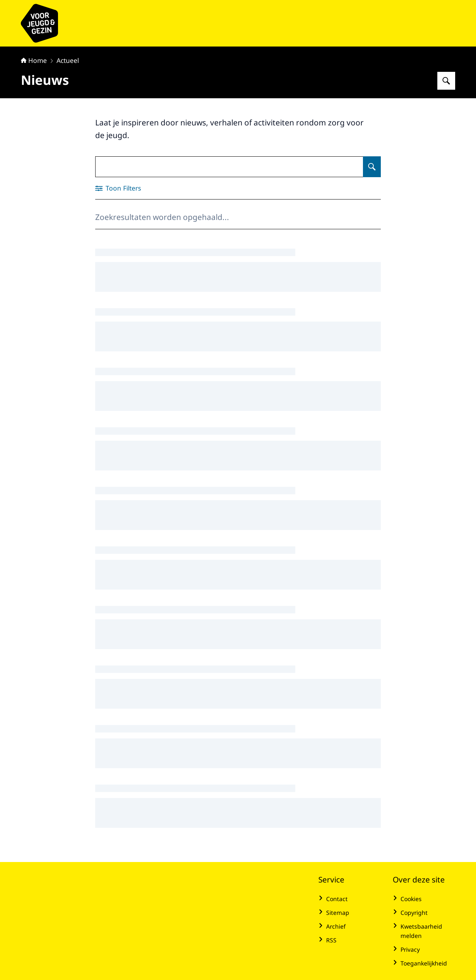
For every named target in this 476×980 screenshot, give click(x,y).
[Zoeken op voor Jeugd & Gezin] (446, 81)
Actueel (68, 60)
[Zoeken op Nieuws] (372, 167)
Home (34, 60)
